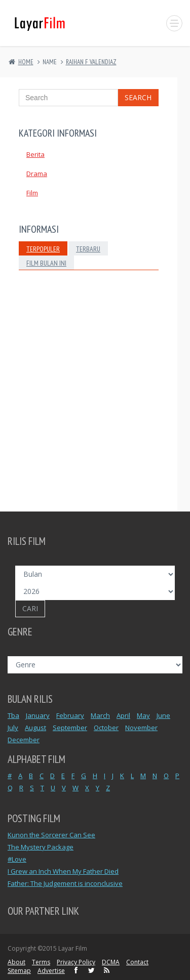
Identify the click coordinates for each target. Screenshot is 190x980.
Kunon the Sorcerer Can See (51, 835)
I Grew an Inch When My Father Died (63, 871)
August (35, 728)
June (163, 715)
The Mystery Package (41, 847)
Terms (41, 962)
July (13, 728)
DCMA (111, 962)
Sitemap (19, 971)
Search (138, 97)
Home (26, 62)
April (123, 715)
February (70, 715)
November (141, 728)
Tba (13, 715)
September (70, 728)
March (100, 715)
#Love (17, 859)
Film (32, 193)
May (143, 715)
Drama (37, 174)
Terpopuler (43, 249)
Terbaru (88, 249)
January (38, 715)
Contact (137, 962)
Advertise (51, 971)
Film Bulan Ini (46, 263)
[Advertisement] (95, 406)
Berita (35, 154)
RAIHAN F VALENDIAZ (91, 62)
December (24, 740)
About (16, 962)
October (106, 728)
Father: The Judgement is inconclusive (65, 883)
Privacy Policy (76, 962)
